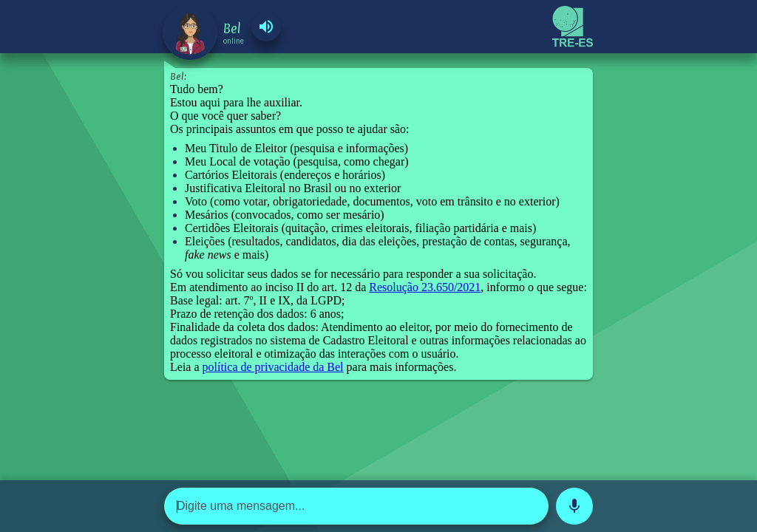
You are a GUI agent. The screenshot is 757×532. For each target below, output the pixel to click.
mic (574, 506)
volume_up (266, 27)
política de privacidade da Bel (273, 367)
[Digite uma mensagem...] (356, 506)
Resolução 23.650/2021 (425, 287)
